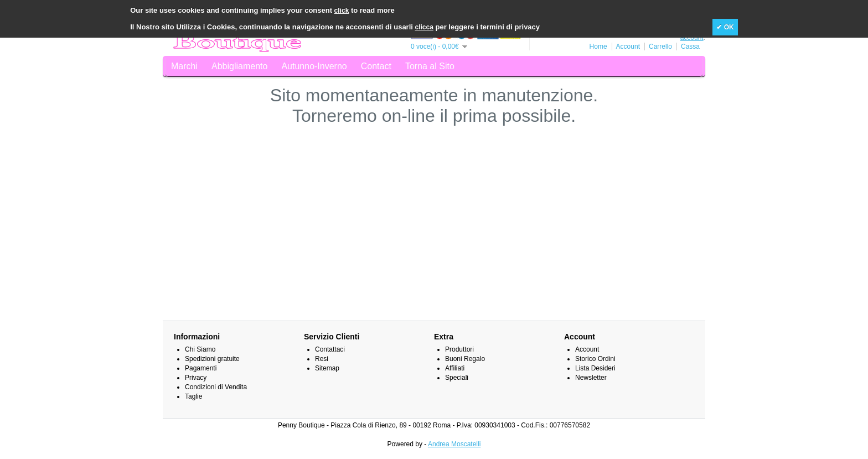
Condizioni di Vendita (216, 387)
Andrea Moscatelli (454, 444)
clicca (424, 27)
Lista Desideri (595, 368)
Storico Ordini (595, 359)
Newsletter (591, 378)
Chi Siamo (200, 349)
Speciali (457, 378)
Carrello (660, 47)
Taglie (193, 396)
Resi (322, 359)
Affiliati (455, 368)
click (342, 11)
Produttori (459, 349)
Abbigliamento (239, 66)
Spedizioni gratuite (212, 359)
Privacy (196, 378)
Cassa (690, 47)
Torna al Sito (430, 66)
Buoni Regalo (465, 359)
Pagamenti (201, 368)
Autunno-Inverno (314, 66)
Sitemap (327, 368)
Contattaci (330, 349)
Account (628, 47)
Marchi (184, 66)
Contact (376, 66)
